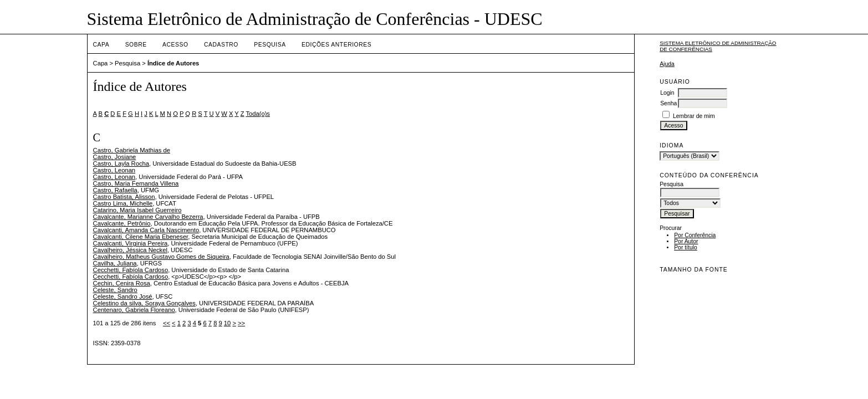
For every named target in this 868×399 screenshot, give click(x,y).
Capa (101, 45)
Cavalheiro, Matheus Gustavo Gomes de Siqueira (161, 257)
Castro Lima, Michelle (123, 203)
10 (227, 323)
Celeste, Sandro (115, 290)
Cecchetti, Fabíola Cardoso (131, 270)
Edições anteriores (336, 45)
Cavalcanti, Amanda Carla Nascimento (146, 230)
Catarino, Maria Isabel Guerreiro (137, 210)
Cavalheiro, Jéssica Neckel (130, 250)
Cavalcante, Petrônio (122, 223)
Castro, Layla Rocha (121, 163)
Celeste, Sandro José (123, 296)
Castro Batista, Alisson (124, 197)
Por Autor (686, 241)
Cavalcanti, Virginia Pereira (131, 243)
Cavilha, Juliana (115, 263)
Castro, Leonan (114, 170)
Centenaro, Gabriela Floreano (134, 310)
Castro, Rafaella (115, 190)
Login (667, 93)
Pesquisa (270, 45)
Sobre (136, 45)
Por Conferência (695, 235)
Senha (668, 103)
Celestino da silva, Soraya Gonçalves (144, 303)
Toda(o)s (258, 114)
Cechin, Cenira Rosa (122, 283)
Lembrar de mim (694, 116)
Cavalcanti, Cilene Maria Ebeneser (141, 237)
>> (241, 323)
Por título (686, 247)
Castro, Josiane (115, 157)
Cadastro (221, 45)
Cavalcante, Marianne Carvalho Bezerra (148, 217)
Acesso (175, 45)
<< (167, 323)
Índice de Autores (173, 63)
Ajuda (667, 64)
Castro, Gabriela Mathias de (132, 150)
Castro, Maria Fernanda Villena (136, 183)
